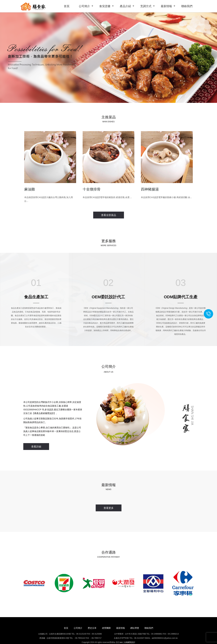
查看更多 (109, 504)
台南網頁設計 (130, 636)
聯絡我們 (187, 6)
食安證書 (105, 6)
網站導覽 (137, 622)
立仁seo (119, 636)
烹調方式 (146, 6)
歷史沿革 (91, 622)
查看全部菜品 (109, 215)
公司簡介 (84, 6)
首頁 (67, 6)
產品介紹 (125, 6)
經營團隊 (106, 622)
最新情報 (166, 6)
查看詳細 (36, 444)
